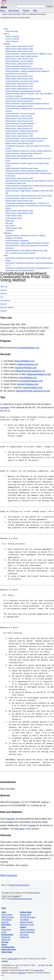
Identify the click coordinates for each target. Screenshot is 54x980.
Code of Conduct (8, 917)
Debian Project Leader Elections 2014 (19, 119)
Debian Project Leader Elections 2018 (19, 86)
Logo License (10, 226)
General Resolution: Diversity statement (20, 124)
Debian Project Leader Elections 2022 (19, 64)
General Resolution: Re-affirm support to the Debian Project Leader (27, 165)
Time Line (4, 287)
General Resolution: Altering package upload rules (24, 153)
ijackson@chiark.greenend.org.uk (33, 391)
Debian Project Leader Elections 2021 (19, 76)
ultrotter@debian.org (28, 384)
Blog (2, 11)
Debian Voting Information (12, 14)
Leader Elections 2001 (13, 216)
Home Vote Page (12, 31)
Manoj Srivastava (9, 875)
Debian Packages (26, 922)
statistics (11, 819)
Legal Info (5, 922)
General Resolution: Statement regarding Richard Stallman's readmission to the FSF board (27, 73)
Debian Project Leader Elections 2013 (19, 121)
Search (4, 945)
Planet (26, 11)
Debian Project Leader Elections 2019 (19, 84)
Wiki (35, 11)
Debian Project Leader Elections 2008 (19, 143)
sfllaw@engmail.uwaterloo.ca (30, 371)
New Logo (9, 223)
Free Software (7, 920)
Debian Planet (7, 952)
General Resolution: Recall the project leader (22, 168)
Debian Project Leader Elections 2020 (19, 79)
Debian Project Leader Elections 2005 (19, 188)
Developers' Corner (27, 925)
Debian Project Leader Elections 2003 (19, 211)
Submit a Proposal (12, 36)
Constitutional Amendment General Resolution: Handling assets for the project (29, 175)
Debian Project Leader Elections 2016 (19, 101)
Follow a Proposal (12, 41)
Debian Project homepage (20, 885)
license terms (39, 970)
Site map (5, 942)
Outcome (4, 311)
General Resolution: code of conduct (19, 116)
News (3, 927)
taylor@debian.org (33, 388)
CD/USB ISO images (28, 917)
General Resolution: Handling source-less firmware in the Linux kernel (28, 160)
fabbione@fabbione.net (39, 374)
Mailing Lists (25, 937)
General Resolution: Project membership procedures (24, 141)
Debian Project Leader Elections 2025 (19, 49)
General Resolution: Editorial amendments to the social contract (29, 196)
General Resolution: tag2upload (17, 241)
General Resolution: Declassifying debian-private (23, 91)
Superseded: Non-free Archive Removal (20, 271)
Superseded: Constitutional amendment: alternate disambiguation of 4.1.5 (29, 264)
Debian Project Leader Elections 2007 (19, 156)
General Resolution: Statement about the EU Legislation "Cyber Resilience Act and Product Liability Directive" (29, 55)
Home (4, 908)
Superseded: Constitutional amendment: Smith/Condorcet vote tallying (28, 259)
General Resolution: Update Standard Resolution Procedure (27, 104)
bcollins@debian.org (26, 368)
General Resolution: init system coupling (20, 114)
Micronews (14, 11)
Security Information (27, 932)
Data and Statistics (7, 307)
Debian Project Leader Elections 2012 (19, 126)
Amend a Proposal (12, 39)
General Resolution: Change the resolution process (24, 69)
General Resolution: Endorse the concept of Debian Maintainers (29, 151)
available (5, 961)
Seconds (3, 294)
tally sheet (19, 829)
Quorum (3, 304)
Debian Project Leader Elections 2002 (19, 213)
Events (4, 932)
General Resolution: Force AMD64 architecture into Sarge (26, 251)
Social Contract (7, 915)
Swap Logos (10, 221)
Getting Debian (26, 912)
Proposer (4, 290)
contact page (12, 959)
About (4, 912)
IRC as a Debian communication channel (20, 253)
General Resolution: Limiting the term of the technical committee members (29, 110)
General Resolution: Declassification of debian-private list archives (29, 186)
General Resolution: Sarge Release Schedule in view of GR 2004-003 (29, 192)
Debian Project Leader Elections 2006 (19, 178)
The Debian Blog (8, 947)
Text (2, 297)
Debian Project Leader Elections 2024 (19, 51)
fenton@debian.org (24, 361)
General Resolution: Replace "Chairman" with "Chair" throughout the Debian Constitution (29, 95)
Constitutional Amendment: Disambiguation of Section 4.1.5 (27, 203)
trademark (22, 973)
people (32, 825)
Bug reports (24, 935)
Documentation (7, 935)
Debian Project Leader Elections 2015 (19, 106)
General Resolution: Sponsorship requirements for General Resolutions (27, 247)
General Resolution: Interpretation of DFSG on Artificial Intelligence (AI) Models (25, 237)
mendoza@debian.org (31, 381)
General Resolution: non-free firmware (19, 61)
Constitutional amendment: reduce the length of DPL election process (27, 147)
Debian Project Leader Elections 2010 (19, 134)
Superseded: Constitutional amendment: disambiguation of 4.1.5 (29, 268)
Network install (25, 915)
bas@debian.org (28, 378)
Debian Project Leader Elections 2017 (19, 89)
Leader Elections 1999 (13, 228)
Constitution (10, 231)
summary (5, 407)
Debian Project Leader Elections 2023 (19, 59)
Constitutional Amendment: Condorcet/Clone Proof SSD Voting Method (28, 207)
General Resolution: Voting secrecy (18, 66)
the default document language (21, 899)
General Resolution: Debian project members (22, 131)
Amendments (5, 301)
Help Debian (6, 925)
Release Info (6, 937)
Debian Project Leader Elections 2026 (19, 46)
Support (23, 927)
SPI (20, 970)
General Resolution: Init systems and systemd (22, 81)
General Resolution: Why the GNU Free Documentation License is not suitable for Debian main (29, 182)
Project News (6, 930)
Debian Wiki (6, 940)
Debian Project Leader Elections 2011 (19, 129)
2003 (24, 14)
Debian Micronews (9, 950)
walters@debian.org (27, 364)
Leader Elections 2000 (13, 218)
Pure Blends (24, 920)
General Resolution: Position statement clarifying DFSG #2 (27, 171)
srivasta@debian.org (28, 348)
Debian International (27, 930)
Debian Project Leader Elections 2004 (19, 201)
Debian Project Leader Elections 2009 (19, 136)
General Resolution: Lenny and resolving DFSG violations (26, 139)
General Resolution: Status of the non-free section (24, 198)
